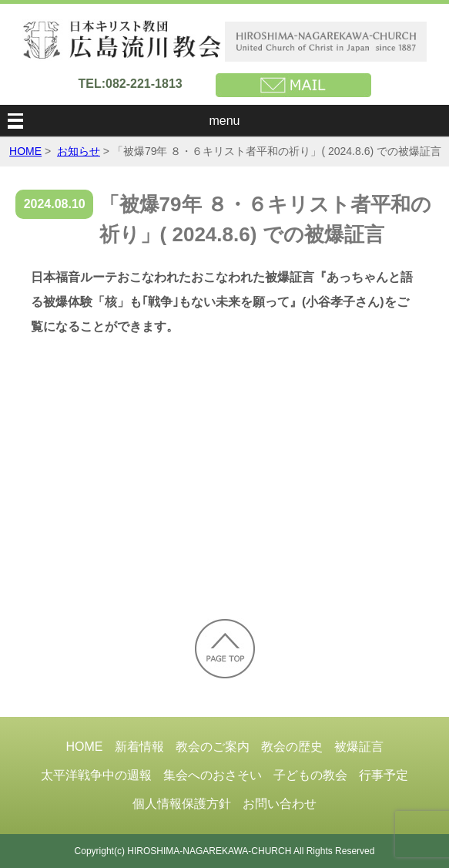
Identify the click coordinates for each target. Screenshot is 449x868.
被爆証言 (359, 747)
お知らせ (79, 151)
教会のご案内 (213, 747)
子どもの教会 (310, 775)
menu (224, 121)
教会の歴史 (292, 747)
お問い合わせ (280, 804)
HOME (25, 151)
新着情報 (139, 747)
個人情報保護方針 (182, 804)
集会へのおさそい (213, 775)
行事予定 (384, 775)
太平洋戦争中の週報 (96, 775)
